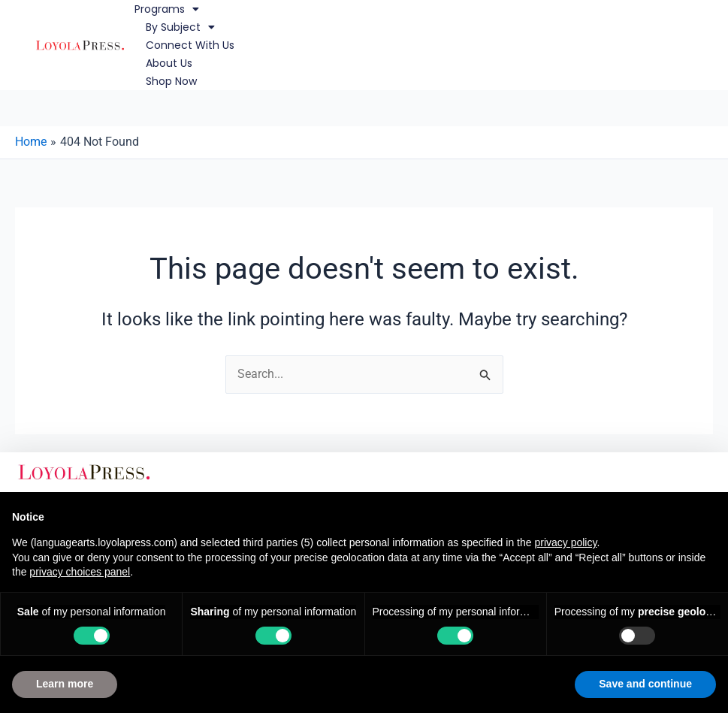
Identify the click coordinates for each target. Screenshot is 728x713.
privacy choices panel (80, 572)
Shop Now (171, 81)
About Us (169, 63)
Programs (167, 9)
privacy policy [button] (565, 542)
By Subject (180, 27)
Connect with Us (190, 45)
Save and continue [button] (645, 684)
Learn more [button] (65, 684)
